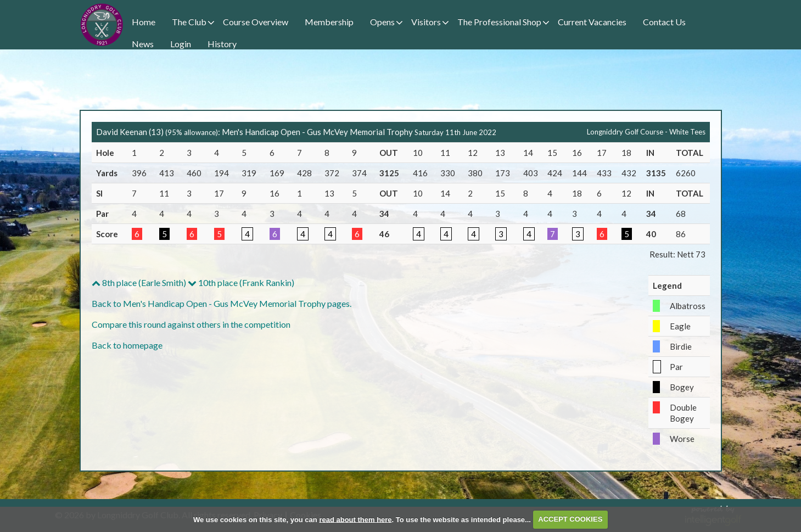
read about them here (355, 519)
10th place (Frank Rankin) (241, 282)
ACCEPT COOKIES (570, 519)
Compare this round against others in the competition (191, 324)
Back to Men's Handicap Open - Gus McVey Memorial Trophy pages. (222, 303)
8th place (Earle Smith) (139, 282)
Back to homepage (127, 345)
